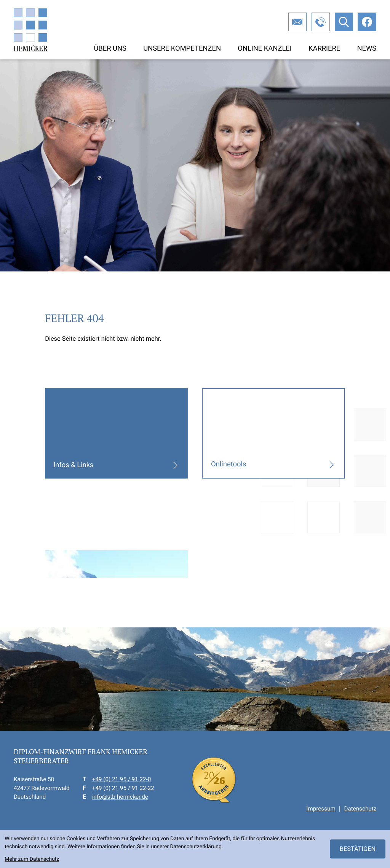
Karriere (324, 49)
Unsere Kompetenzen (182, 49)
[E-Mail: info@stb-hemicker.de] (298, 22)
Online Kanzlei (265, 49)
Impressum (321, 809)
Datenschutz (360, 809)
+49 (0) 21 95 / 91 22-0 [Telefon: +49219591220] (121, 779)
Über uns (110, 49)
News (367, 49)
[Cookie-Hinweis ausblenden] (358, 849)
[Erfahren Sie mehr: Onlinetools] (273, 433)
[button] (321, 22)
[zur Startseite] (31, 30)
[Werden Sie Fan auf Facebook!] (367, 22)
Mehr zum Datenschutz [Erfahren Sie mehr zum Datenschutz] (32, 859)
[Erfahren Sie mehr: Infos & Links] (117, 433)
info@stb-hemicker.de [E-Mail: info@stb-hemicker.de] (120, 797)
